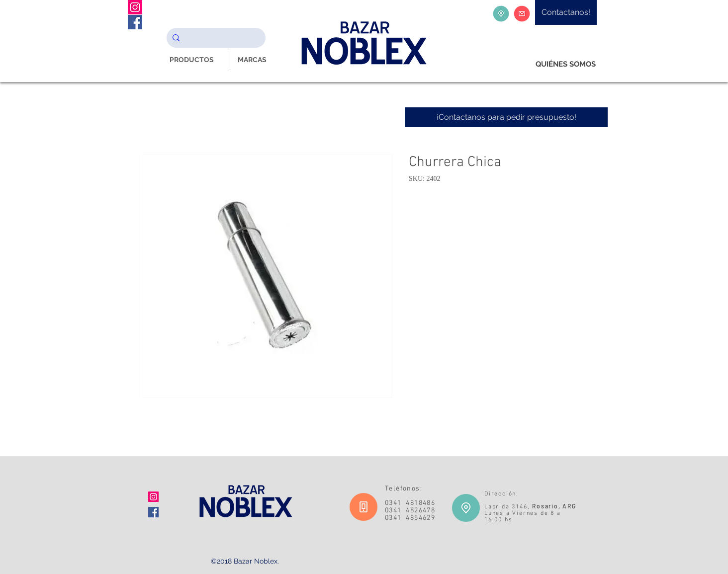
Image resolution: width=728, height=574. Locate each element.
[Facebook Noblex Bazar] (135, 22)
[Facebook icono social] (153, 512)
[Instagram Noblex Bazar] (135, 7)
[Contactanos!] (566, 12)
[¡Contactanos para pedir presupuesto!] (506, 117)
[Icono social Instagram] (153, 497)
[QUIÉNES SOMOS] (566, 64)
